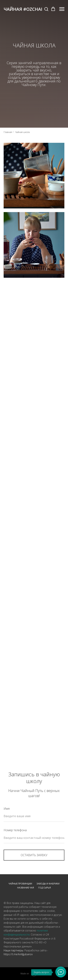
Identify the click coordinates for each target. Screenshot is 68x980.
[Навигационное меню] (62, 9)
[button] (46, 9)
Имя (7, 809)
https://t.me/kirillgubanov (18, 954)
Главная (8, 132)
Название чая (26, 888)
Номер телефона (15, 830)
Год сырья (45, 888)
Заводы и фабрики (48, 884)
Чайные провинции (20, 884)
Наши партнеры (13, 950)
